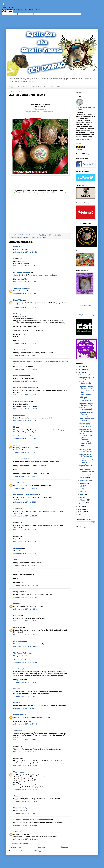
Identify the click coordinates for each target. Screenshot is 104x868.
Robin (16, 703)
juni (81, 489)
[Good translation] (4, 12)
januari (83, 503)
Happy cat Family (20, 808)
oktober (83, 478)
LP (14, 427)
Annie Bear (18, 483)
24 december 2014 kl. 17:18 (25, 421)
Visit (85, 315)
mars (82, 497)
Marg (15, 689)
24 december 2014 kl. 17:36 (25, 438)
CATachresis (18, 560)
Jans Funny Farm (20, 669)
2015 (81, 370)
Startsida (41, 847)
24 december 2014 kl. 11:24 (25, 282)
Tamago (16, 730)
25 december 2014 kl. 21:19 (25, 740)
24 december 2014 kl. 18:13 (25, 476)
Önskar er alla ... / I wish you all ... (87, 378)
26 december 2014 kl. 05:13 (25, 801)
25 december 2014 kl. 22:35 (25, 766)
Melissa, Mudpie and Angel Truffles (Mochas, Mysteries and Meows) (41, 362)
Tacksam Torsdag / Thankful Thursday (87, 460)
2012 (81, 509)
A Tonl (16, 831)
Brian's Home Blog (21, 376)
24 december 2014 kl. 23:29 (25, 554)
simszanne (17, 548)
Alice (15, 445)
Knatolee (17, 615)
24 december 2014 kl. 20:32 (25, 488)
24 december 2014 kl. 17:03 (25, 409)
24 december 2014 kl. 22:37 (25, 516)
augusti (83, 483)
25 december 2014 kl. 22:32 (25, 752)
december (84, 375)
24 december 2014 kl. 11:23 (25, 266)
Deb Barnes (18, 627)
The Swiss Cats (19, 350)
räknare (79, 149)
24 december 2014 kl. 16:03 (25, 369)
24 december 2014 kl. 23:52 (25, 565)
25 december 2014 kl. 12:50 (25, 609)
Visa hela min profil (83, 139)
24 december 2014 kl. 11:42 (25, 307)
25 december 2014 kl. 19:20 (25, 682)
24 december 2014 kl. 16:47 (25, 395)
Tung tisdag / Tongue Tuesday (87, 470)
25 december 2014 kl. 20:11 (25, 708)
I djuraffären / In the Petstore (86, 466)
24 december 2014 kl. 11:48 (25, 343)
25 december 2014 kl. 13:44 (25, 635)
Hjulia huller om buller (22, 272)
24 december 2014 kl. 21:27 (25, 502)
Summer (17, 247)
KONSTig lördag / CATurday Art (86, 409)
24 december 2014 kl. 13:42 (25, 355)
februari (83, 500)
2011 (80, 512)
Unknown (17, 772)
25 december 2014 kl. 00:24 (25, 585)
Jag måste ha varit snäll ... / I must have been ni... (87, 392)
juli (81, 486)
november (84, 475)
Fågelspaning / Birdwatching (85, 383)
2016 (81, 367)
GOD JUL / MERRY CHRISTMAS (85, 399)
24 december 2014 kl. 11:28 (25, 294)
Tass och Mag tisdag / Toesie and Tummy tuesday (86, 444)
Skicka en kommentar (20, 843)
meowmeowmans (20, 459)
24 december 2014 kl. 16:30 (25, 381)
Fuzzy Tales (18, 300)
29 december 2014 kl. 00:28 (26, 839)
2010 (81, 515)
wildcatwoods (19, 715)
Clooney (17, 796)
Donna (16, 604)
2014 (81, 372)
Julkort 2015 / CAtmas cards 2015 (46, 87)
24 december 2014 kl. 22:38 (25, 530)
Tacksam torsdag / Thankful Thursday (87, 414)
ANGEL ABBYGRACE (22, 401)
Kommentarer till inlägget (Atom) (36, 851)
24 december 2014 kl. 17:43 (25, 452)
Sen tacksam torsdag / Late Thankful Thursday (86, 436)
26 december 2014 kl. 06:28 (25, 825)
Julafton (38, 238)
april (82, 494)
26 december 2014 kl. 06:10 (25, 813)
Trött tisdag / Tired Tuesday (87, 419)
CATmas (19, 238)
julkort (44, 238)
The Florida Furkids (21, 653)
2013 (81, 506)
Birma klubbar (23, 87)
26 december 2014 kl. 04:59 (25, 789)
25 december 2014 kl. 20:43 (25, 724)
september (84, 480)
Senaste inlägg (16, 847)
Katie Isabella (19, 641)
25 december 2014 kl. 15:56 (25, 647)
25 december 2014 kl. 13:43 (25, 621)
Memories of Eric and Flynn (24, 387)
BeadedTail (18, 415)
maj (81, 492)
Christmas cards (29, 238)
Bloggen (11, 87)
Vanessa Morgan (20, 288)
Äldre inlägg (65, 847)
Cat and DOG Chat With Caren (26, 495)
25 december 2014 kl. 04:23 (25, 597)
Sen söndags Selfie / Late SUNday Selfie (86, 425)
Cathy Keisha (19, 592)
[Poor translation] (10, 12)
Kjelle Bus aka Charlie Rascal (86, 109)
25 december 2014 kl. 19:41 (25, 696)
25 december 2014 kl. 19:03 (25, 662)
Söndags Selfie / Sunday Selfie (86, 387)
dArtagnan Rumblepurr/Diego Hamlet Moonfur (32, 820)
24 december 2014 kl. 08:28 (25, 252)
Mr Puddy (17, 314)
